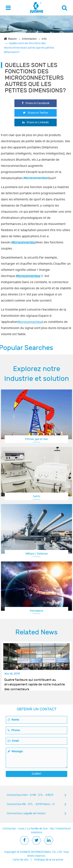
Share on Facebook (36, 103)
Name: (14, 720)
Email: (13, 741)
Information (29, 39)
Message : (16, 751)
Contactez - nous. (14, 829)
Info (44, 39)
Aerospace (36, 611)
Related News (36, 632)
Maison (12, 39)
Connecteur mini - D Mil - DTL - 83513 (30, 795)
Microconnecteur (24, 242)
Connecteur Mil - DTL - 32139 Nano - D (31, 804)
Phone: (14, 730)
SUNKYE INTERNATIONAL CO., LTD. (41, 852)
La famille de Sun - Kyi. (41, 829)
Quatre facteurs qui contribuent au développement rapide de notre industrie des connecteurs (34, 682)
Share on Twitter (36, 113)
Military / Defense (37, 554)
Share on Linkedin (36, 122)
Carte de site (21, 860)
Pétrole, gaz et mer (36, 439)
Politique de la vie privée (49, 860)
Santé (36, 496)
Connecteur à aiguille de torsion (26, 813)
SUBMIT (37, 774)
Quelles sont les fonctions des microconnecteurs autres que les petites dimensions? (29, 48)
